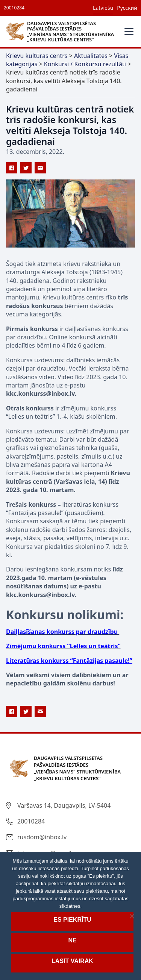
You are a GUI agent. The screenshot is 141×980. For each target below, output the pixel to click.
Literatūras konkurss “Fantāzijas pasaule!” (69, 661)
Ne (72, 940)
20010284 (14, 8)
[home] (62, 31)
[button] (127, 32)
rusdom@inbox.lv (42, 837)
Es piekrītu (72, 920)
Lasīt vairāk (72, 961)
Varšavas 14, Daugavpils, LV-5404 (64, 805)
